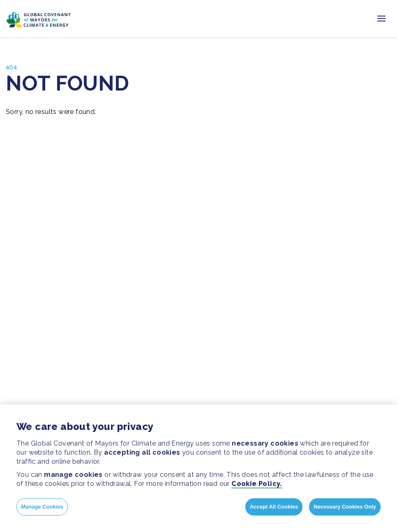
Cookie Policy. (257, 484)
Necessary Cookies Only (345, 507)
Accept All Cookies (274, 507)
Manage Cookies (42, 507)
